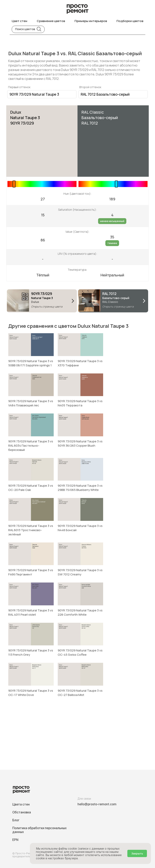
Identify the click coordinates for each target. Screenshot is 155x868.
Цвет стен (19, 21)
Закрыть (137, 853)
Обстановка (22, 812)
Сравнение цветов (51, 21)
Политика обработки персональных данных (39, 830)
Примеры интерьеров (91, 21)
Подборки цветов (130, 21)
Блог (16, 820)
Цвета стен (21, 804)
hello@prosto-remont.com (97, 804)
